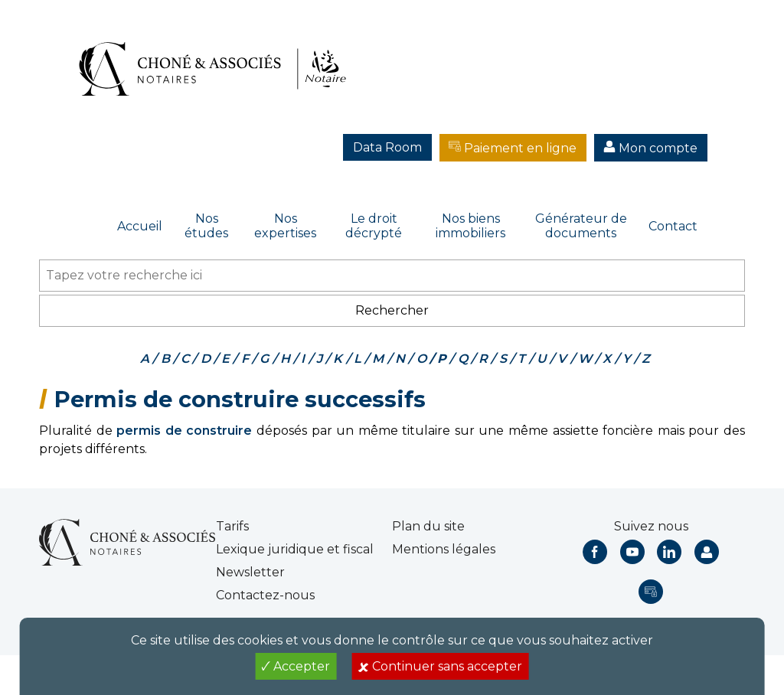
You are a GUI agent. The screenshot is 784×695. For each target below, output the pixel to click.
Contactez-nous (265, 595)
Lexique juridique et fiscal (295, 549)
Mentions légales (444, 549)
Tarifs (232, 526)
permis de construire (184, 431)
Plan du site (428, 526)
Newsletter (250, 572)
